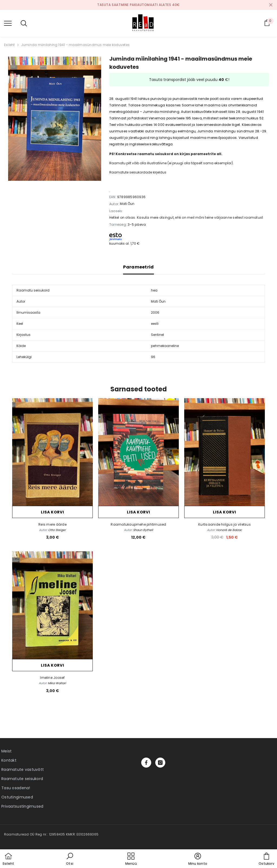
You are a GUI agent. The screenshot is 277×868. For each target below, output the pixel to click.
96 (153, 357)
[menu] (8, 23)
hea (154, 290)
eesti (155, 324)
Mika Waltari (57, 683)
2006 (155, 312)
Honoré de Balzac (229, 530)
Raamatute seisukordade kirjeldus (138, 172)
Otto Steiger (57, 530)
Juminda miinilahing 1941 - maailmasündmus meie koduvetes (75, 45)
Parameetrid (138, 267)
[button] (70, 859)
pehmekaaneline (165, 346)
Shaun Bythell (143, 530)
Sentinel (157, 335)
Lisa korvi (52, 512)
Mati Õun (127, 204)
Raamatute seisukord (22, 779)
